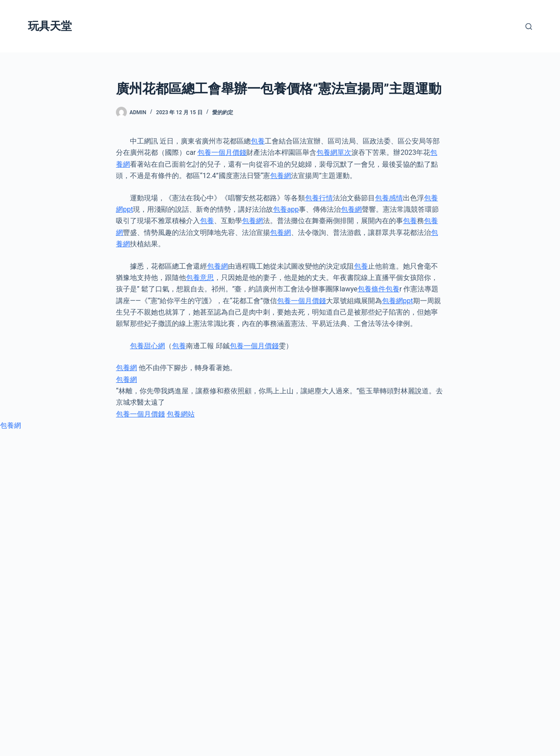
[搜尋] (529, 26)
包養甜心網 (147, 346)
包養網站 (181, 414)
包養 (258, 141)
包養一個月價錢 (222, 152)
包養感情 (389, 198)
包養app (286, 209)
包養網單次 (334, 152)
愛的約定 (223, 112)
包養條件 (371, 289)
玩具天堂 (50, 26)
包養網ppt (397, 301)
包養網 (280, 176)
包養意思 (200, 278)
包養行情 (319, 198)
